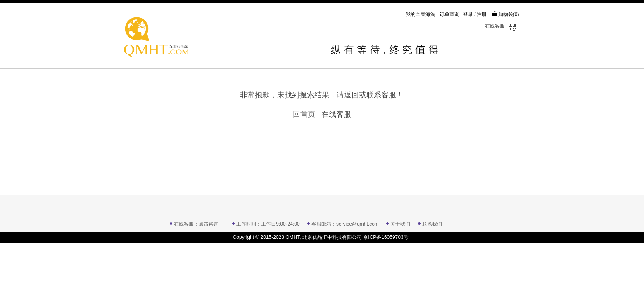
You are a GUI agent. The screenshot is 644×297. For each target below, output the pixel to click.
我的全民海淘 (421, 14)
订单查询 (449, 14)
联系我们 (432, 224)
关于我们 (400, 224)
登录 (468, 14)
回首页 (304, 114)
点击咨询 (209, 224)
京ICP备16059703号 (386, 237)
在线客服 (495, 26)
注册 (482, 14)
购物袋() (505, 14)
